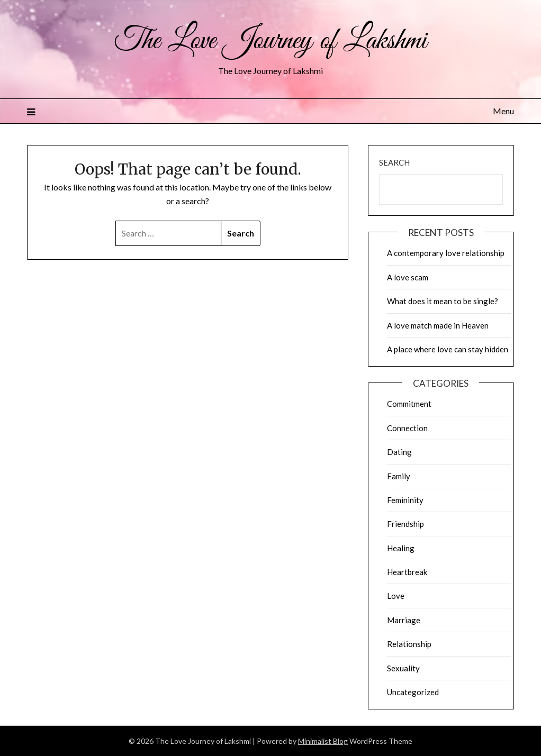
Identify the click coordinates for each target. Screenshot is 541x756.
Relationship (409, 644)
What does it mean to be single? (443, 301)
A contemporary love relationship (446, 253)
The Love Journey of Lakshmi (270, 41)
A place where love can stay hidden (448, 349)
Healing (401, 548)
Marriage (404, 620)
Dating (399, 452)
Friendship (405, 524)
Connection (407, 428)
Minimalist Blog (323, 741)
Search (394, 162)
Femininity (405, 500)
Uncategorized (413, 692)
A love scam (408, 277)
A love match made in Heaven (438, 325)
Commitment (409, 404)
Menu (503, 111)
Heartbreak (407, 572)
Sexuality (403, 668)
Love (396, 596)
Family (399, 476)
